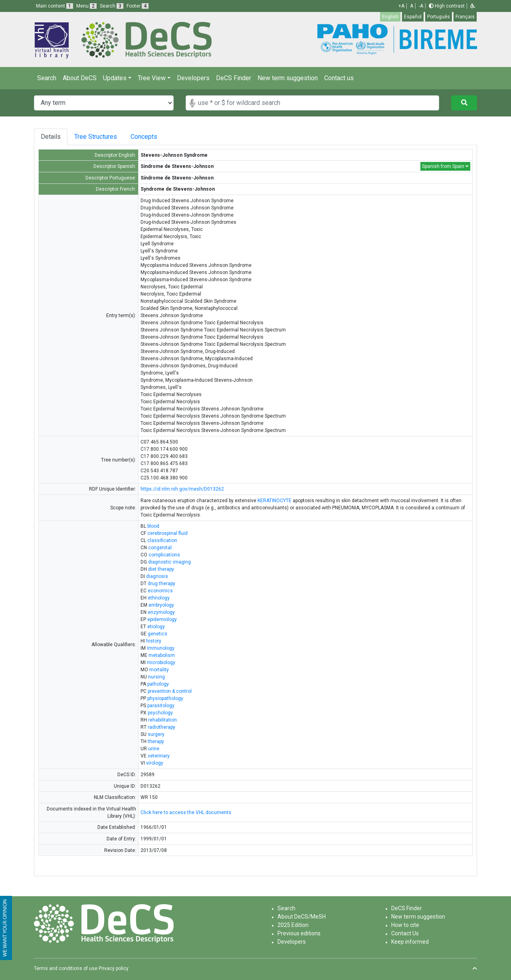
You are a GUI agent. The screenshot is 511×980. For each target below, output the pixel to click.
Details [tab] (51, 137)
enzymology (161, 612)
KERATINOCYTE (274, 501)
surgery (156, 734)
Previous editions (299, 933)
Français (465, 17)
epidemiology (162, 619)
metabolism (162, 655)
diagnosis (157, 576)
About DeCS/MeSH (302, 917)
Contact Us (405, 933)
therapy (156, 741)
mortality (159, 670)
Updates (115, 78)
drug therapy (161, 584)
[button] (473, 6)
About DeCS (80, 78)
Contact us (339, 78)
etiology (156, 627)
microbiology (161, 663)
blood (153, 526)
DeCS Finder (234, 78)
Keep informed (410, 942)
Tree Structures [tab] (97, 137)
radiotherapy (161, 727)
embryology (161, 605)
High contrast (447, 6)
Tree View (152, 78)
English (390, 17)
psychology (160, 713)
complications (164, 555)
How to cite (405, 925)
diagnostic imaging (169, 562)
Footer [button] (138, 6)
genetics (157, 634)
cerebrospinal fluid (167, 533)
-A (421, 6)
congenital (160, 548)
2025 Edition (293, 925)
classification (162, 540)
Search (47, 78)
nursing (156, 677)
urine (154, 749)
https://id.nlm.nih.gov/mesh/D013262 (182, 489)
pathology (158, 684)
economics (160, 591)
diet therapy (161, 569)
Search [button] (112, 6)
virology (155, 763)
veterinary (159, 756)
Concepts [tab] (152, 137)
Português (439, 17)
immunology (161, 648)
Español (413, 17)
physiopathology (165, 698)
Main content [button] (54, 6)
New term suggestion (288, 78)
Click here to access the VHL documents (186, 812)
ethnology (159, 598)
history (154, 641)
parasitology (161, 706)
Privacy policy (114, 968)
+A (401, 6)
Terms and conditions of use (66, 968)
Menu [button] (86, 6)
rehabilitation (162, 720)
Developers (193, 78)
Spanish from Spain (445, 166)
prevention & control (170, 691)
